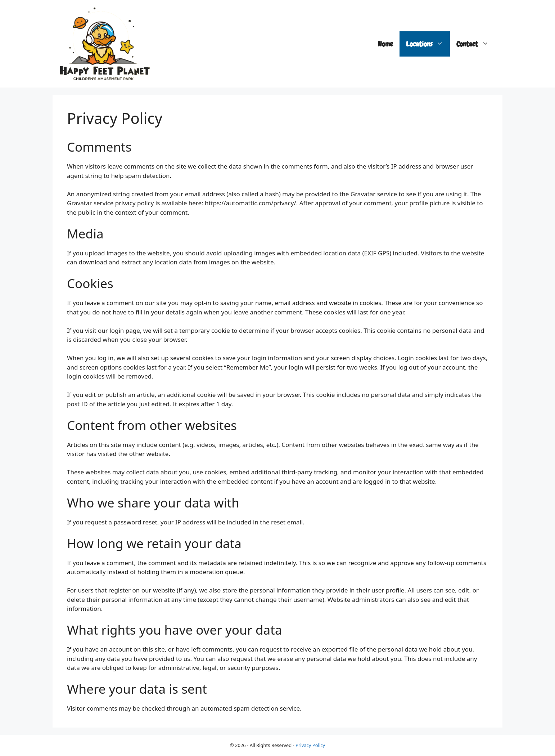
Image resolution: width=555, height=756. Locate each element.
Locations (428, 44)
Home (385, 44)
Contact (476, 44)
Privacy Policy (310, 745)
